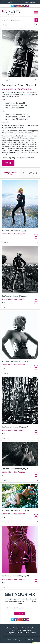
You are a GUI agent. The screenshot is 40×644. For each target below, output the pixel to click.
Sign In (10, 2)
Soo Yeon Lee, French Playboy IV (15, 362)
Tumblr (25, 6)
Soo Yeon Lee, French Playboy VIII (15, 576)
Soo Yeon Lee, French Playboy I (14, 231)
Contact (28, 6)
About (9, 628)
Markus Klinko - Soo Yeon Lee (17, 89)
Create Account (30, 2)
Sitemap (33, 633)
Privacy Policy (16, 630)
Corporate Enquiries (15, 633)
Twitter (12, 6)
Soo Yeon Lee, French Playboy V (15, 427)
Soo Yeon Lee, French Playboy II (15, 296)
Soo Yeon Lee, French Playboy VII (15, 510)
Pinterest (22, 6)
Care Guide (27, 630)
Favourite (20, 80)
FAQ (26, 633)
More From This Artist (10, 173)
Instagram (18, 6)
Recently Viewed (30, 173)
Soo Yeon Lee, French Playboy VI (15, 469)
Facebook (15, 6)
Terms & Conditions (29, 628)
